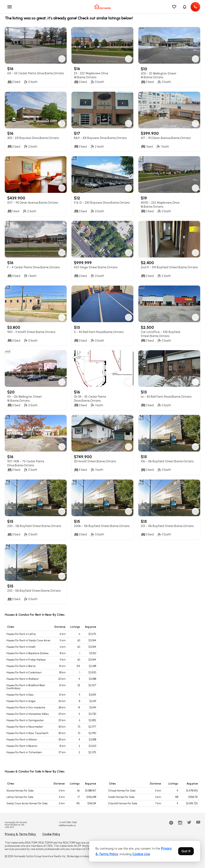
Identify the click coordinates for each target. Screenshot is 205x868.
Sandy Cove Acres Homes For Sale (27, 803)
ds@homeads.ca (67, 825)
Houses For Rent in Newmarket (25, 727)
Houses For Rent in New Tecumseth (27, 733)
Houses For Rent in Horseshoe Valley (28, 714)
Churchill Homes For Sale (123, 803)
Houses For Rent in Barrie (21, 666)
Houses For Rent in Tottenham (24, 752)
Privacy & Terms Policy (20, 834)
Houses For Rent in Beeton (22, 746)
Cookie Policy (51, 834)
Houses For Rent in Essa (20, 695)
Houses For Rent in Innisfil (21, 647)
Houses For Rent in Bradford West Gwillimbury (26, 687)
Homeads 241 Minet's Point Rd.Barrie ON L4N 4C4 (16, 825)
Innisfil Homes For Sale (121, 797)
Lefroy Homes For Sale (20, 797)
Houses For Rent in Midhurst (23, 679)
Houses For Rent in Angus (21, 701)
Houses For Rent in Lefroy (21, 634)
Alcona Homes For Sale (20, 791)
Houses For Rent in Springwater (25, 720)
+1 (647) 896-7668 (68, 822)
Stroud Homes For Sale (122, 791)
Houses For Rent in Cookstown (24, 672)
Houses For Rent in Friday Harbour (26, 660)
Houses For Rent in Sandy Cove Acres (28, 640)
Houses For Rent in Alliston (22, 740)
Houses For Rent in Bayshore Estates (27, 653)
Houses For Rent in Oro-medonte (26, 708)
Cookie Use (141, 854)
